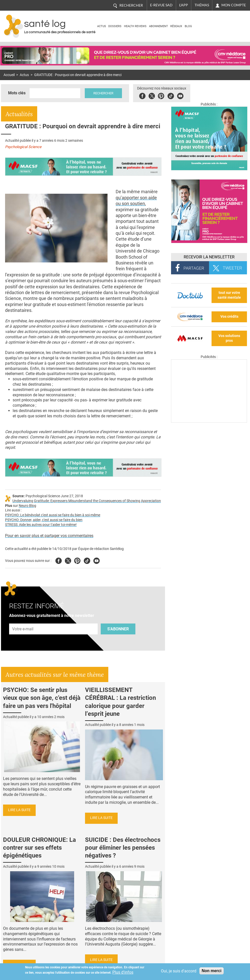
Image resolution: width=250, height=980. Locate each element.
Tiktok (171, 95)
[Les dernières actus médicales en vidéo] (209, 421)
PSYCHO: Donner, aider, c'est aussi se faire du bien (44, 520)
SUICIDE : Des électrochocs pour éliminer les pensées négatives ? (123, 848)
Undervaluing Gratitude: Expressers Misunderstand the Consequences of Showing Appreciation (87, 501)
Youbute (180, 95)
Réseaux (176, 26)
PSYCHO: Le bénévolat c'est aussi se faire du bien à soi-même (53, 515)
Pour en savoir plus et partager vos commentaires (49, 536)
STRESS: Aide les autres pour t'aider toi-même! (41, 525)
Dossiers (115, 26)
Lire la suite (19, 810)
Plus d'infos (123, 972)
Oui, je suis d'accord (179, 971)
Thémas (202, 5)
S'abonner (118, 629)
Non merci (212, 971)
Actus (102, 26)
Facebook (142, 95)
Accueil (9, 75)
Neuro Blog (27, 506)
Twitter (152, 95)
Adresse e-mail (23, 621)
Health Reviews (135, 26)
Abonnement (159, 26)
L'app (184, 5)
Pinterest (161, 95)
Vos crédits (229, 317)
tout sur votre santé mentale (229, 295)
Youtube (97, 560)
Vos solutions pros (229, 338)
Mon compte (234, 5)
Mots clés (17, 93)
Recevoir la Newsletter (209, 257)
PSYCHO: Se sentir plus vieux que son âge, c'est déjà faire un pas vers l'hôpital (42, 698)
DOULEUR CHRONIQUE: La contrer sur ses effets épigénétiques (39, 848)
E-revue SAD (161, 5)
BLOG (188, 26)
